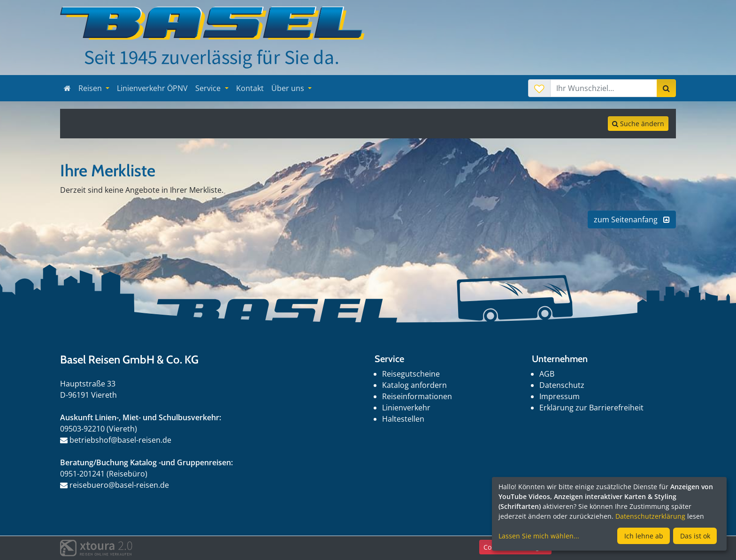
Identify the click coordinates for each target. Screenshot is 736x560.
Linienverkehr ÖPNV (152, 88)
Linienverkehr (406, 408)
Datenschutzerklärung (650, 516)
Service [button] (209, 88)
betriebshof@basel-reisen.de (116, 440)
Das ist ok (695, 536)
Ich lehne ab (644, 536)
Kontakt (250, 88)
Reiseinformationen (417, 396)
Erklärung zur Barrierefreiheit (591, 408)
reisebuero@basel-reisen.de (115, 485)
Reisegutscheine (411, 374)
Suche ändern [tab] (638, 124)
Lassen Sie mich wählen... (539, 536)
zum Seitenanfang (632, 219)
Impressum (560, 396)
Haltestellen (403, 419)
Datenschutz (562, 385)
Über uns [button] (289, 88)
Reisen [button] (91, 88)
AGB (547, 374)
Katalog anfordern (414, 385)
